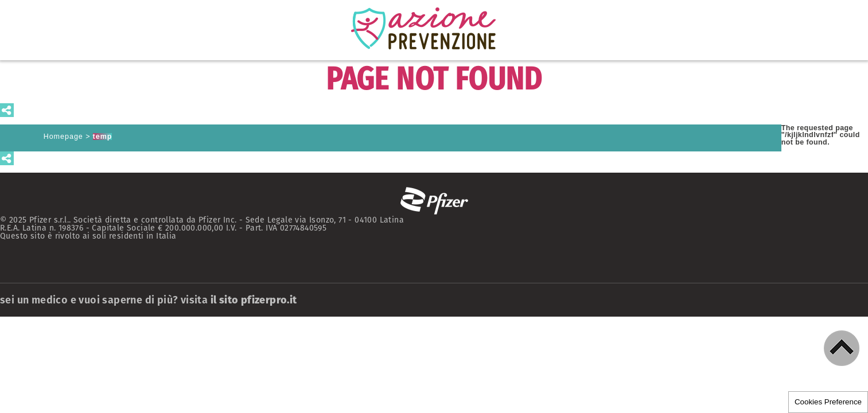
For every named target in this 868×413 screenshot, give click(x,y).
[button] (842, 348)
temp (103, 137)
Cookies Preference (828, 402)
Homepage (63, 137)
